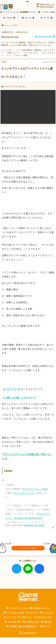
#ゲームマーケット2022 (35, 495)
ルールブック (10, 396)
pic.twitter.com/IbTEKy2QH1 (28, 524)
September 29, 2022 (34, 532)
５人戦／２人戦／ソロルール (18, 404)
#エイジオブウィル (24, 500)
